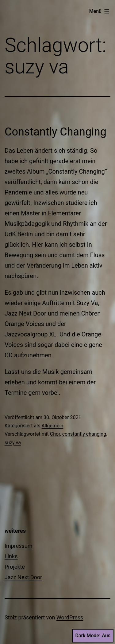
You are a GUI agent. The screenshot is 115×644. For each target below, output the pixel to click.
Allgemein (52, 426)
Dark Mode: (93, 636)
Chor (55, 434)
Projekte (15, 567)
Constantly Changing (56, 132)
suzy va (13, 443)
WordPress (70, 617)
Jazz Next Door (23, 577)
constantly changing (84, 434)
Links (11, 556)
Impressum (19, 546)
